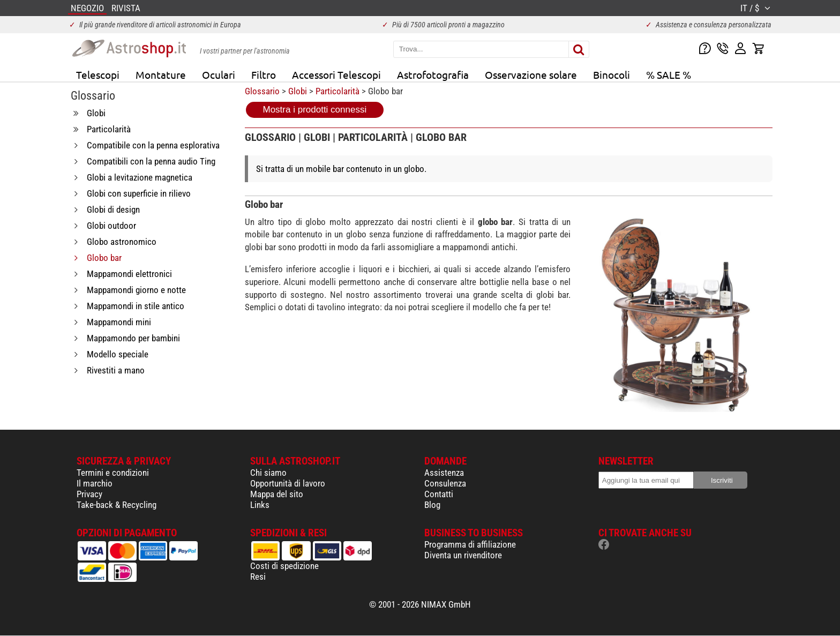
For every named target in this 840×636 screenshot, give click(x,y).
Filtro (264, 74)
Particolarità (337, 91)
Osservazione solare (531, 74)
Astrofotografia (433, 74)
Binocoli (612, 74)
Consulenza (445, 483)
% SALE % (669, 74)
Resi (258, 577)
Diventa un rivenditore (463, 555)
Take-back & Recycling (117, 505)
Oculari (219, 74)
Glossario (262, 91)
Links (260, 505)
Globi (298, 91)
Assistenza (444, 473)
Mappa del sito (277, 494)
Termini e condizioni (113, 473)
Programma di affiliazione (470, 544)
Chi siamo (268, 473)
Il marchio (95, 483)
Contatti (439, 494)
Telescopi (98, 74)
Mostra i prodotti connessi (315, 110)
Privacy (89, 494)
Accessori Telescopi (336, 74)
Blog (432, 505)
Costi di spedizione (284, 566)
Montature (161, 74)
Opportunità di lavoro (288, 483)
